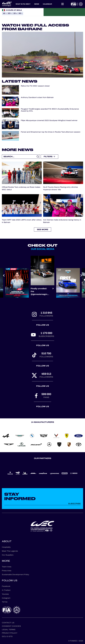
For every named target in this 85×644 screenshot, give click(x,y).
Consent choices (11, 626)
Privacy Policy (10, 633)
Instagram (6, 598)
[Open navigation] (63, 4)
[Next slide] (81, 275)
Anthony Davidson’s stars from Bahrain (37, 98)
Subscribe (74, 504)
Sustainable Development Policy (16, 575)
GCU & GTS (7, 636)
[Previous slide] (4, 275)
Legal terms (9, 630)
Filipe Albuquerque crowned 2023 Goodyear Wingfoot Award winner (49, 121)
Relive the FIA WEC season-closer (35, 86)
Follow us (43, 325)
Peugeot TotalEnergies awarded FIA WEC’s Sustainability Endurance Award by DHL (50, 110)
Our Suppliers (8, 555)
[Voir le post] (53, 291)
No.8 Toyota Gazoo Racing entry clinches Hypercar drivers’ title (61, 188)
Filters (49, 157)
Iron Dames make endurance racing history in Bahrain (62, 221)
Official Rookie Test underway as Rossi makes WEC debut (21, 188)
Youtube (5, 594)
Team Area (7, 567)
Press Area (7, 571)
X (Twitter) (6, 590)
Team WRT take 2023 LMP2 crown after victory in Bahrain (22, 221)
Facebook (6, 586)
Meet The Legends (10, 551)
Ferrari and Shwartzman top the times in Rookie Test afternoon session (51, 132)
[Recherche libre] (21, 157)
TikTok (5, 602)
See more (43, 229)
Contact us (8, 623)
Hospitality (6, 547)
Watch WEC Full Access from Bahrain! (35, 27)
